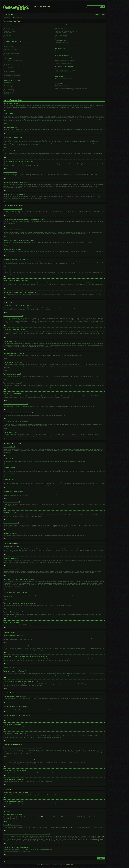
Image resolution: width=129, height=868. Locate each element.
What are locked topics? (9, 92)
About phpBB (6, 818)
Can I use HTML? (7, 84)
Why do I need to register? (9, 27)
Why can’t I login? (7, 33)
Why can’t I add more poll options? (11, 66)
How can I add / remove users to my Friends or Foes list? (68, 52)
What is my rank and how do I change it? (12, 53)
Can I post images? (8, 87)
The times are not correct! (9, 46)
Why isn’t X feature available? (62, 87)
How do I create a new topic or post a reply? (13, 60)
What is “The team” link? (60, 37)
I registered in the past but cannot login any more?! (15, 34)
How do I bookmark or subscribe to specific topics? (66, 70)
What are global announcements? (11, 88)
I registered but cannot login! (10, 31)
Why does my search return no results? (64, 59)
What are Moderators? (60, 28)
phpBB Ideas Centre (67, 827)
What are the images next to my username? (13, 51)
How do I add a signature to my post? (12, 63)
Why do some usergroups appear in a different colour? (67, 34)
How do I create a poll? (9, 65)
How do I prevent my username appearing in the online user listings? (18, 45)
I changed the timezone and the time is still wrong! (14, 48)
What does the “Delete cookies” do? (11, 38)
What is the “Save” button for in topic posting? (14, 74)
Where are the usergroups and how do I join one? (66, 31)
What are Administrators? (61, 27)
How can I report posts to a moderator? (12, 73)
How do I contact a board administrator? (64, 90)
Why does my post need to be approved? (12, 76)
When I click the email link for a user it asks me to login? (16, 55)
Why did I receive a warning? (10, 71)
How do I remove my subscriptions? (63, 73)
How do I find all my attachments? (62, 80)
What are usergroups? (60, 30)
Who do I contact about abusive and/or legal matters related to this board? (72, 88)
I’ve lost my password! (8, 35)
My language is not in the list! (10, 49)
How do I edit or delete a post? (10, 62)
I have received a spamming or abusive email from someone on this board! (71, 45)
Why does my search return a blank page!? (64, 60)
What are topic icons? (8, 94)
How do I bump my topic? (9, 77)
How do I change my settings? (10, 44)
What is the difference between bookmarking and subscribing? (69, 69)
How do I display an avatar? (9, 52)
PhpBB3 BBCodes (69, 865)
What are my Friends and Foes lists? (63, 51)
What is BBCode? (7, 83)
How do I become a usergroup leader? (63, 33)
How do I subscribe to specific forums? (64, 72)
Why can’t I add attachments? (10, 70)
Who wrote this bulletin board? (62, 86)
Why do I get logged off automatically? (12, 37)
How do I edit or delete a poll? (10, 67)
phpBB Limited (43, 817)
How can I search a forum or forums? (63, 58)
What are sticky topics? (9, 91)
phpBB (47, 253)
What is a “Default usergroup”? (62, 35)
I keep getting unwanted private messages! (64, 44)
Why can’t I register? (8, 30)
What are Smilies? (7, 85)
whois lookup (102, 836)
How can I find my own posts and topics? (64, 63)
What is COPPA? (7, 28)
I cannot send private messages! (62, 42)
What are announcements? (9, 89)
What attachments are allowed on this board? (65, 79)
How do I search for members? (62, 62)
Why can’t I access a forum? (10, 69)
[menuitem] (12, 14)
